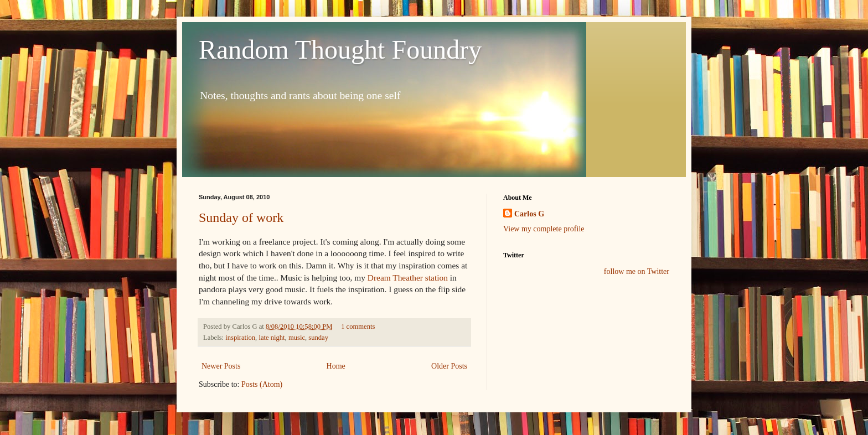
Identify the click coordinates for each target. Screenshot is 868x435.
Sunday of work (241, 217)
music (297, 338)
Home (336, 366)
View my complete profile (544, 229)
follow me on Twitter (637, 271)
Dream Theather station (408, 278)
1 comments (358, 327)
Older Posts (449, 366)
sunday (318, 338)
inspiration (240, 338)
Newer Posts (221, 366)
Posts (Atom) (262, 384)
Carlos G (529, 214)
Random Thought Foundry (340, 50)
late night (272, 338)
